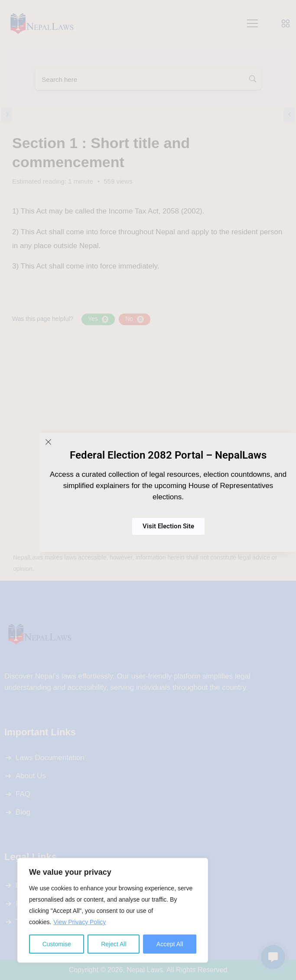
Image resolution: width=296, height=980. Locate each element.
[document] (148, 490)
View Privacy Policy (80, 922)
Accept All (170, 944)
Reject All (114, 944)
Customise (57, 944)
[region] (113, 910)
